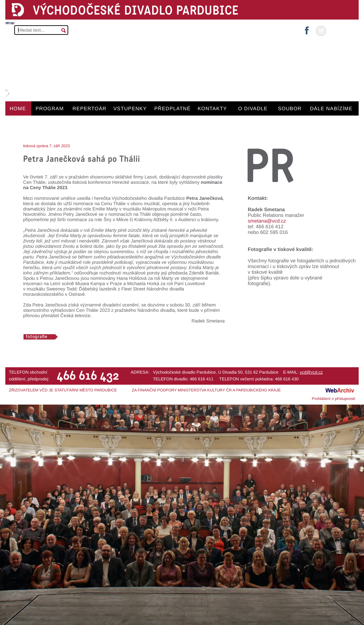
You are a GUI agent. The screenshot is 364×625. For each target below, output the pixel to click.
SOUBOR (290, 108)
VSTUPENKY (130, 108)
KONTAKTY (212, 108)
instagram (321, 31)
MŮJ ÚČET (342, 30)
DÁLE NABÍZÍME (331, 108)
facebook (307, 28)
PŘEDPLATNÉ (172, 108)
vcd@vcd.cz (311, 372)
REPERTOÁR (90, 108)
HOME (18, 108)
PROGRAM (50, 108)
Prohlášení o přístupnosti (333, 399)
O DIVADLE (253, 108)
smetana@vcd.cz (267, 221)
